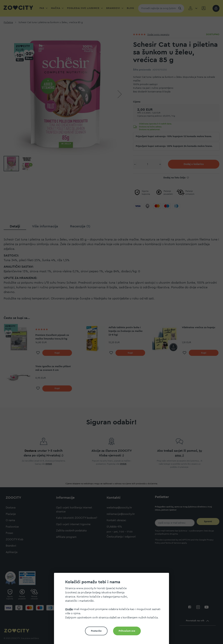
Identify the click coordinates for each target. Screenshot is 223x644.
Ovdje (69, 609)
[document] (113, 610)
